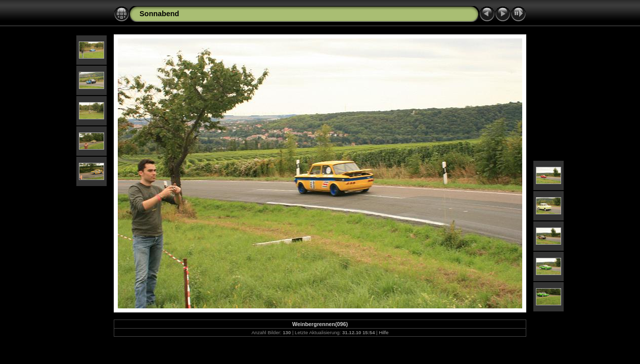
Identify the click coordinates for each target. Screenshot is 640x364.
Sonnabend (159, 14)
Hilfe (383, 332)
